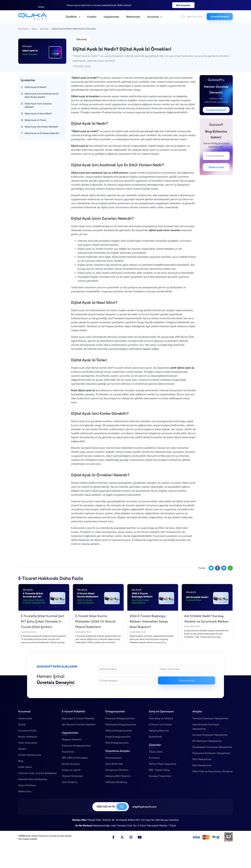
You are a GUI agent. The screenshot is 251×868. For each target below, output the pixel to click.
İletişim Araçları (71, 764)
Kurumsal (155, 17)
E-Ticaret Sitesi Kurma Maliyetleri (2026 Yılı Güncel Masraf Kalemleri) (95, 621)
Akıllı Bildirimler (114, 764)
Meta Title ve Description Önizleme (213, 771)
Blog (21, 761)
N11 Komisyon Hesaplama (207, 741)
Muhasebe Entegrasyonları (121, 724)
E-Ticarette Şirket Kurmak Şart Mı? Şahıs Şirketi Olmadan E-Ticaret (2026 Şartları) (43, 621)
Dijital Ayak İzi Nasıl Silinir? (38, 114)
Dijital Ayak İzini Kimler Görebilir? (42, 127)
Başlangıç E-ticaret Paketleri (78, 718)
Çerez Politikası (27, 785)
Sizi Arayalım (183, 5)
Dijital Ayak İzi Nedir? (36, 87)
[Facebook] (113, 837)
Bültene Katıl (216, 167)
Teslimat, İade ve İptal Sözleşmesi (38, 773)
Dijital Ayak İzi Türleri (35, 120)
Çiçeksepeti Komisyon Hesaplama (212, 747)
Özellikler (73, 17)
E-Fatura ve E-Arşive (160, 724)
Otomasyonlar (113, 758)
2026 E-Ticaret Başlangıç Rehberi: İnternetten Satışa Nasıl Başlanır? (149, 621)
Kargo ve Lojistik (71, 770)
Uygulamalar (111, 17)
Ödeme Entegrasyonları (119, 731)
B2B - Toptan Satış (159, 770)
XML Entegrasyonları (117, 743)
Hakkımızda (25, 718)
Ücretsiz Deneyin (220, 16)
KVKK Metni (25, 767)
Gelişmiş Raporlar (159, 731)
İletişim (22, 749)
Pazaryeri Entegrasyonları (76, 746)
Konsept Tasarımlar (160, 776)
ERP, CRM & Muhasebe (75, 758)
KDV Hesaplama (202, 759)
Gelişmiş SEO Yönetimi (118, 776)
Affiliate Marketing (116, 782)
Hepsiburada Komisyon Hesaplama (206, 727)
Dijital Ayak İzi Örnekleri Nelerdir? (42, 133)
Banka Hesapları (28, 737)
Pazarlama (68, 752)
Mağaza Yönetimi (72, 739)
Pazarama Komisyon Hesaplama (211, 753)
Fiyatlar (92, 17)
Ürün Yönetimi (70, 782)
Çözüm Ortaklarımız (30, 755)
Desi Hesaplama (202, 765)
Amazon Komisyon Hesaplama (210, 735)
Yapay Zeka (156, 752)
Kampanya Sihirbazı (117, 770)
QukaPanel (155, 737)
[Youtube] (140, 837)
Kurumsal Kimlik (27, 731)
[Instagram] (131, 837)
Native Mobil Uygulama (163, 764)
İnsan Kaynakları (28, 743)
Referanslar (133, 17)
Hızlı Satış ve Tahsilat (161, 718)
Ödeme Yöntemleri (72, 776)
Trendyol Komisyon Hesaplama (210, 718)
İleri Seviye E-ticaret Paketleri (79, 724)
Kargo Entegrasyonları (118, 737)
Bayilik (22, 724)
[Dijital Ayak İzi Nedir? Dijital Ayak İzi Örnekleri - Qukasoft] (32, 17)
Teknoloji (81, 39)
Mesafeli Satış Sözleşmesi (33, 779)
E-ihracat (154, 758)
